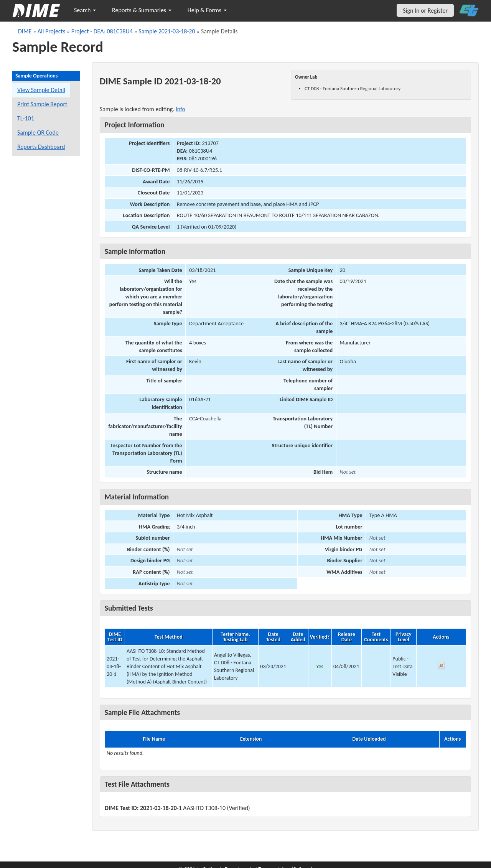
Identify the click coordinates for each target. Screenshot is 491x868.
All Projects (51, 31)
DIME (25, 31)
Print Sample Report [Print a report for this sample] (42, 104)
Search (85, 10)
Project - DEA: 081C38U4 (102, 31)
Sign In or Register (425, 11)
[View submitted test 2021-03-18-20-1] (441, 667)
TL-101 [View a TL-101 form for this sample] (26, 118)
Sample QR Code (38, 133)
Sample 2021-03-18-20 (167, 31)
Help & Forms (207, 10)
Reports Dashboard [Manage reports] (41, 147)
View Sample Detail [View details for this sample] (41, 90)
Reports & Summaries (142, 10)
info (180, 109)
